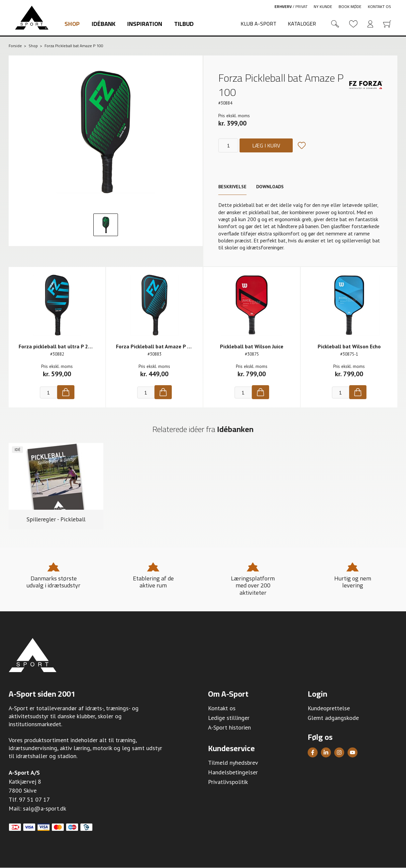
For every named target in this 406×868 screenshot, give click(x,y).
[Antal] (228, 145)
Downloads (270, 187)
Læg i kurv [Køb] (266, 145)
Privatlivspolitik (228, 782)
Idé (17, 449)
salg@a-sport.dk (45, 808)
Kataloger (302, 24)
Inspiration (145, 24)
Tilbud (184, 24)
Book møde (350, 6)
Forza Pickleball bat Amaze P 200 (156, 346)
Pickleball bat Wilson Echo (349, 346)
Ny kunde (323, 6)
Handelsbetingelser (233, 772)
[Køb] (66, 392)
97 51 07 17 (34, 799)
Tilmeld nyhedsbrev (233, 763)
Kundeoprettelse (329, 708)
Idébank (103, 24)
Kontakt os (379, 6)
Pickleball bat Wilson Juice (252, 346)
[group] (56, 486)
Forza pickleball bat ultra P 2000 (58, 346)
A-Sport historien (229, 727)
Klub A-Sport (258, 24)
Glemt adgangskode (333, 718)
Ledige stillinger (229, 718)
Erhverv (283, 6)
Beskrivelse (232, 187)
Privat (302, 6)
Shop (72, 24)
